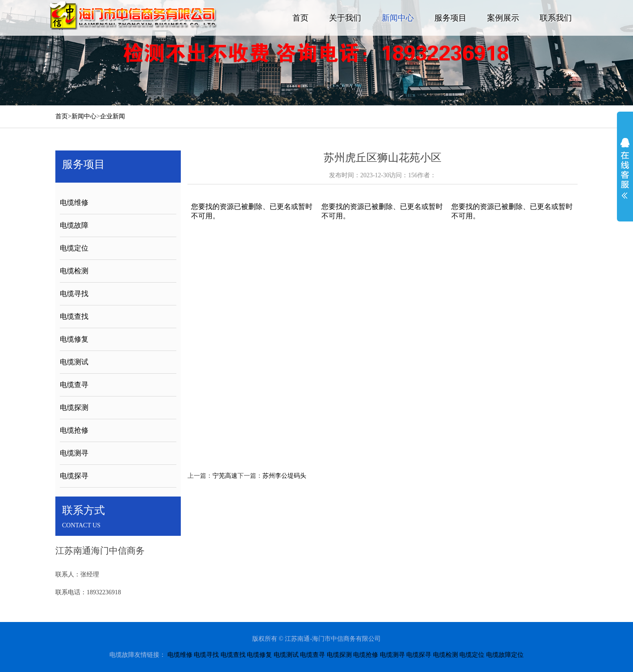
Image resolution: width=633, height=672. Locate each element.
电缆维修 (74, 202)
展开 (625, 168)
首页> (63, 116)
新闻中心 (398, 18)
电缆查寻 (74, 385)
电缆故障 (74, 225)
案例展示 (503, 18)
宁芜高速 (225, 476)
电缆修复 (74, 339)
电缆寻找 (74, 294)
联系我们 (556, 18)
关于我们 (345, 18)
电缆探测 (74, 407)
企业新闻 (112, 116)
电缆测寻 (74, 453)
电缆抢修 (74, 430)
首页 (300, 18)
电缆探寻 (74, 476)
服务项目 (450, 18)
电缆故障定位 (505, 655)
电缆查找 (74, 316)
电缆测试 (74, 362)
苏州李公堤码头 (284, 476)
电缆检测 (74, 271)
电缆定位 (74, 248)
